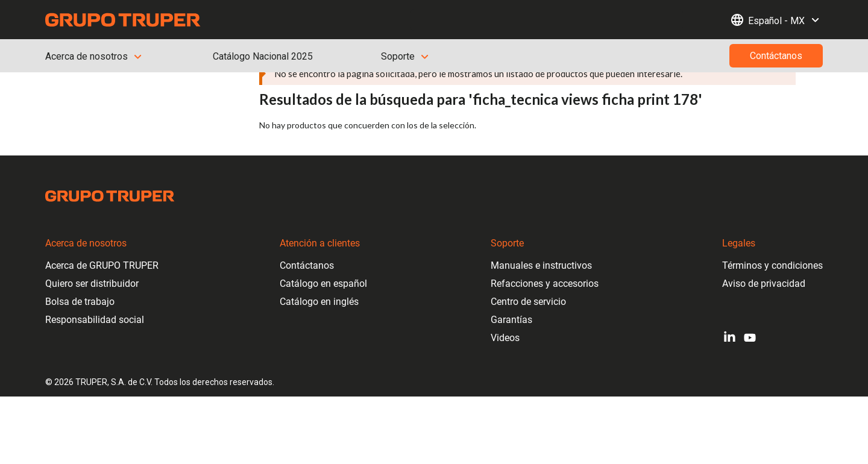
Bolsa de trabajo (80, 302)
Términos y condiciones (772, 265)
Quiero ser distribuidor (92, 284)
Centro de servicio (528, 302)
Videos (505, 338)
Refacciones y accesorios (545, 284)
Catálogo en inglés (319, 302)
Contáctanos (307, 265)
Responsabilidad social (95, 320)
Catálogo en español (323, 284)
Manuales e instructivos (541, 265)
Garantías (511, 320)
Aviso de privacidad (764, 284)
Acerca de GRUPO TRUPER (102, 265)
